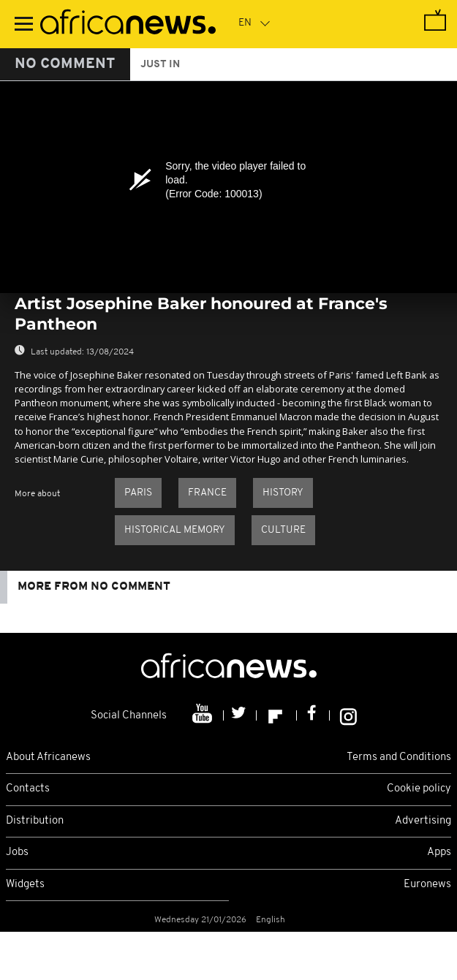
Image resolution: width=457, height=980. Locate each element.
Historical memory (175, 530)
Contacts (28, 789)
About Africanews (48, 757)
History (283, 493)
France (207, 493)
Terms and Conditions (399, 757)
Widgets (25, 885)
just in (160, 65)
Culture (283, 530)
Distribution (35, 821)
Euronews (427, 885)
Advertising (423, 821)
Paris (138, 493)
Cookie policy (419, 789)
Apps (439, 852)
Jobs (17, 852)
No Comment (65, 64)
